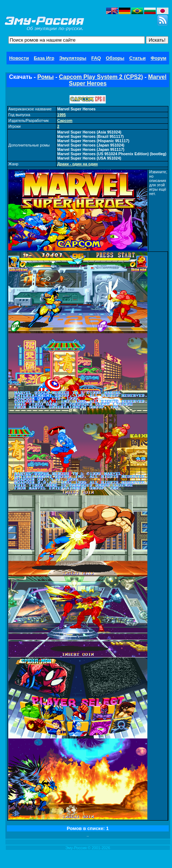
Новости (19, 58)
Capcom (65, 120)
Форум (158, 58)
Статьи (137, 58)
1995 (62, 115)
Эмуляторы (73, 58)
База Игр (44, 58)
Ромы (45, 77)
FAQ (96, 58)
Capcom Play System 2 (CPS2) (101, 77)
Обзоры (115, 58)
